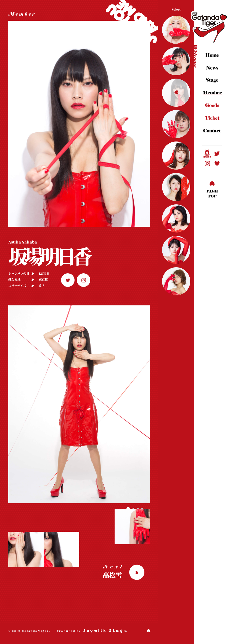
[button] (128, 509)
